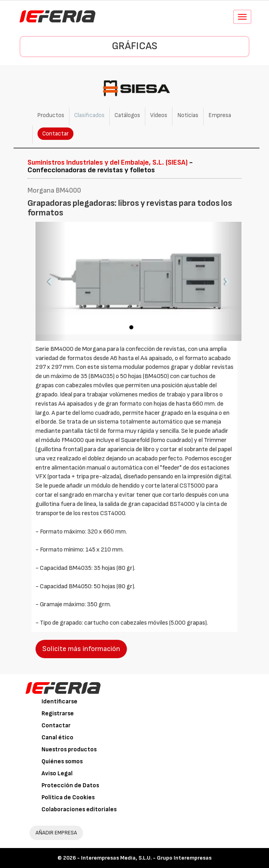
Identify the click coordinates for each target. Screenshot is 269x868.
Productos (51, 115)
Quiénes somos (62, 761)
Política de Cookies (68, 797)
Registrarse (58, 714)
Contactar (55, 134)
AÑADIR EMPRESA (56, 833)
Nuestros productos (69, 750)
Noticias (188, 115)
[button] (51, 281)
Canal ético (57, 738)
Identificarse (59, 702)
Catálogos (127, 115)
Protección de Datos (70, 785)
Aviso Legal (57, 773)
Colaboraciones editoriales (79, 809)
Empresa (220, 115)
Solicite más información (81, 649)
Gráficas (134, 46)
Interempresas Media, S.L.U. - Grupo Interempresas (146, 858)
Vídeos (159, 115)
